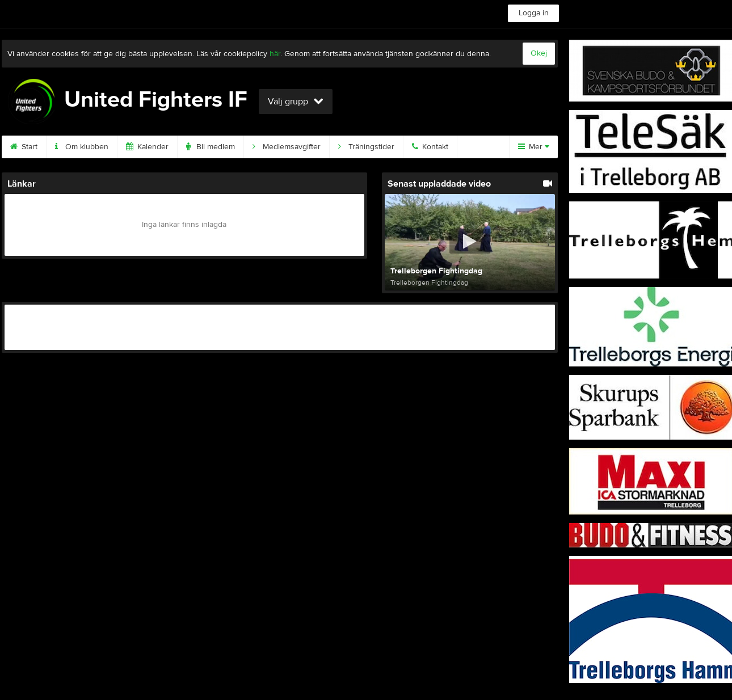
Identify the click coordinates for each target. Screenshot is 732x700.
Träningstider (366, 147)
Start (24, 147)
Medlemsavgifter (287, 147)
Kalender (147, 147)
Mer (534, 147)
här (275, 54)
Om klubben (82, 147)
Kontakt (430, 147)
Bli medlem (211, 147)
